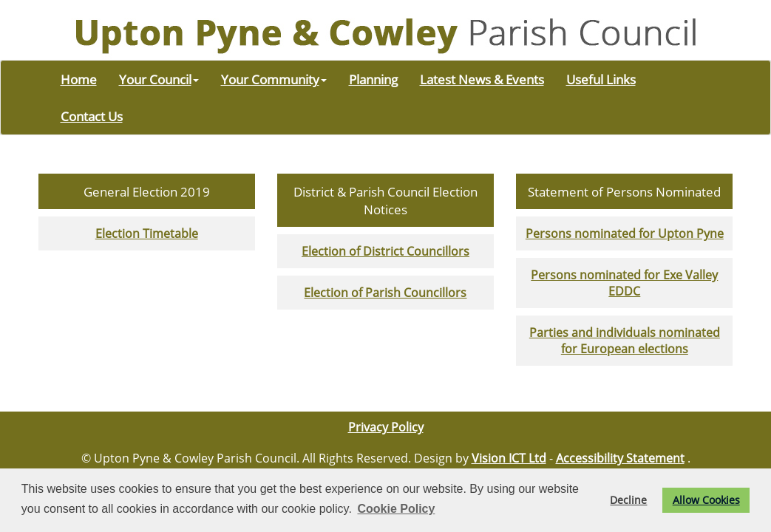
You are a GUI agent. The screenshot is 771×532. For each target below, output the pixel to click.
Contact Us (92, 116)
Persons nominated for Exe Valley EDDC (624, 283)
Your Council (159, 79)
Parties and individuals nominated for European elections (625, 341)
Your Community (274, 79)
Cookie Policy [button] (396, 509)
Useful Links (601, 79)
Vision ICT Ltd (509, 458)
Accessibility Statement (620, 458)
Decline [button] (628, 500)
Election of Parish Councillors (385, 293)
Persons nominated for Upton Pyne (625, 233)
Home (79, 79)
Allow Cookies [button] (706, 500)
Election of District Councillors (385, 251)
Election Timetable (147, 233)
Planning (373, 79)
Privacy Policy (386, 427)
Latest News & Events (482, 79)
